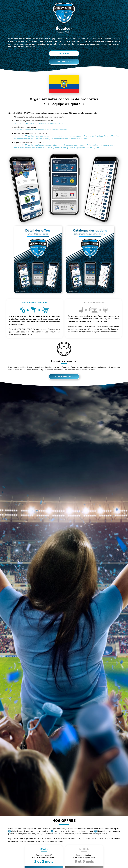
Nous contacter (64, 62)
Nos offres (64, 53)
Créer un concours (64, 377)
